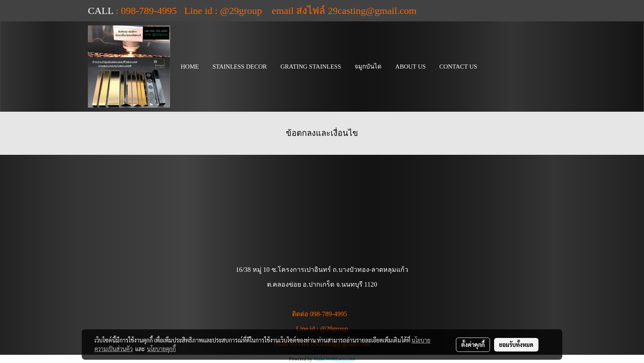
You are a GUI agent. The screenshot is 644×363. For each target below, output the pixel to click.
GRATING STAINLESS (311, 67)
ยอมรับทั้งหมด (516, 345)
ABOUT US (410, 67)
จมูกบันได (368, 67)
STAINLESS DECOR (240, 67)
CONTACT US (458, 67)
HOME (190, 67)
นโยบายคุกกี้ (161, 349)
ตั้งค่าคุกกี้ (473, 345)
